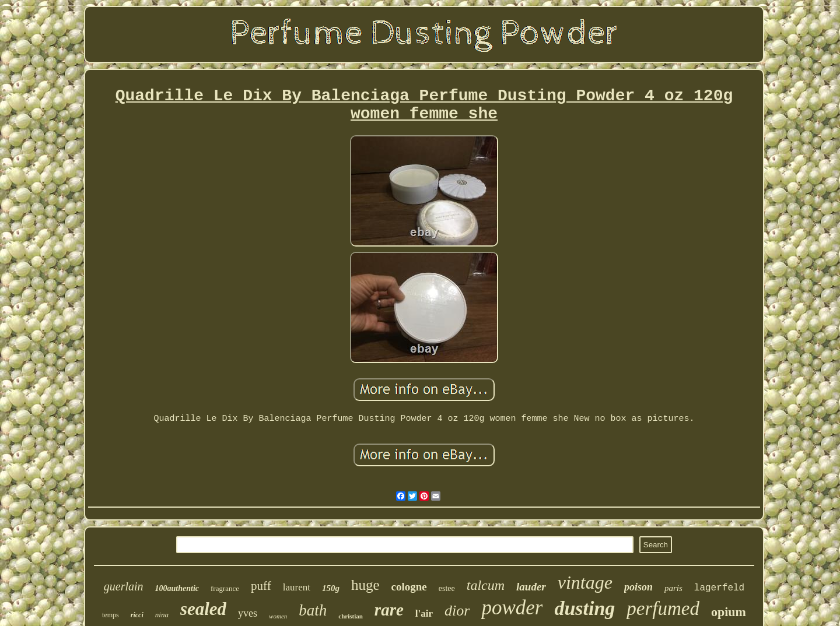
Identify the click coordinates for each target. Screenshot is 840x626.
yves (248, 613)
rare (389, 610)
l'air (424, 613)
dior (457, 611)
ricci (137, 615)
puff (261, 586)
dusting (584, 608)
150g (331, 588)
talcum (486, 585)
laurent (297, 587)
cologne (409, 587)
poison (638, 587)
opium (729, 612)
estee (447, 588)
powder (512, 608)
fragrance (225, 588)
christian (351, 616)
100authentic (177, 588)
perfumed (663, 609)
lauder (531, 587)
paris (673, 588)
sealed (203, 609)
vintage (585, 582)
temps (111, 615)
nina (162, 615)
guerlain (124, 586)
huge (365, 585)
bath (313, 610)
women (278, 616)
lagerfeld (719, 588)
